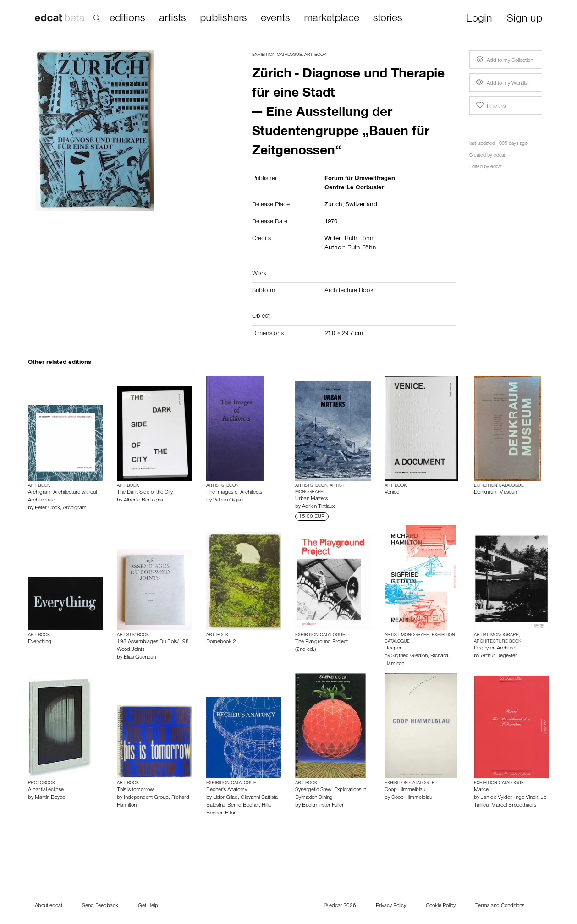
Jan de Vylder (496, 798)
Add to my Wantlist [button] (502, 84)
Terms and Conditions (500, 906)
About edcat (49, 906)
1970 (331, 222)
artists (173, 19)
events (275, 19)
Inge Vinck (526, 798)
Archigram (75, 508)
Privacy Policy (391, 906)
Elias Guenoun (140, 658)
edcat (499, 156)
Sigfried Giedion (409, 656)
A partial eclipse (46, 790)
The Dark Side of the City (145, 493)
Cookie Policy (441, 906)
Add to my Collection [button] (504, 60)
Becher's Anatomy (227, 790)
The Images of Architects (234, 493)
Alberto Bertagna (143, 500)
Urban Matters (311, 499)
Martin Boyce (50, 798)
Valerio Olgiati (228, 500)
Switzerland (361, 205)
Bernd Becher (243, 806)
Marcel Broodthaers (514, 806)
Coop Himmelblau (405, 790)
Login (479, 19)
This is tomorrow (135, 790)
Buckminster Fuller (323, 806)
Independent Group (146, 798)
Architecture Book (349, 291)
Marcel (482, 790)
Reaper (393, 649)
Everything (40, 642)
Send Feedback (100, 906)
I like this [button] (490, 105)
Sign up (525, 19)
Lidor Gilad (225, 798)
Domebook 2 (221, 642)
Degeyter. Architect (495, 649)
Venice (392, 493)
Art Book (315, 55)
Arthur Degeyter (499, 656)
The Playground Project (321, 642)
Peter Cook (47, 508)
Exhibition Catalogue (277, 55)
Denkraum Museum (496, 493)
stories (388, 19)
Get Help (148, 906)
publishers (223, 19)
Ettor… (232, 814)
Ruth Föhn (359, 239)
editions (127, 19)
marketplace (332, 19)
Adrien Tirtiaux (318, 507)
